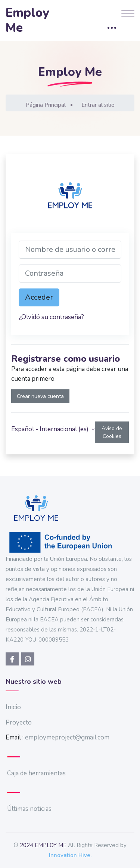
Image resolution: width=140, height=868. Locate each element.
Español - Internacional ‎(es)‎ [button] (51, 429)
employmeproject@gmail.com (67, 737)
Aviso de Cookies (112, 432)
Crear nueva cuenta (40, 396)
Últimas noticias (29, 809)
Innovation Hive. (70, 855)
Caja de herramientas (36, 773)
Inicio (13, 707)
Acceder (39, 297)
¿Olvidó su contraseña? (51, 317)
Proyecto (19, 722)
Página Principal (46, 105)
